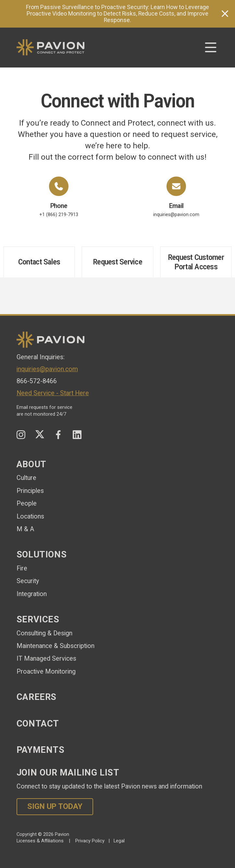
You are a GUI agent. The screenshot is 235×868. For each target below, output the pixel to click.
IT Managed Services (46, 659)
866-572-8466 (37, 381)
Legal (119, 841)
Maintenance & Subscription (56, 646)
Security (28, 581)
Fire (22, 568)
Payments (41, 750)
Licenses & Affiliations (40, 841)
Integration (32, 594)
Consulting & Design (44, 633)
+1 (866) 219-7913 (59, 197)
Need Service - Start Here (53, 393)
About (31, 464)
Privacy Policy (90, 841)
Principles (30, 491)
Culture (26, 478)
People (27, 503)
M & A (25, 529)
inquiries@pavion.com (176, 197)
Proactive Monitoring (46, 672)
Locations (30, 516)
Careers (37, 697)
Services (38, 619)
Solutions (42, 555)
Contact (38, 724)
